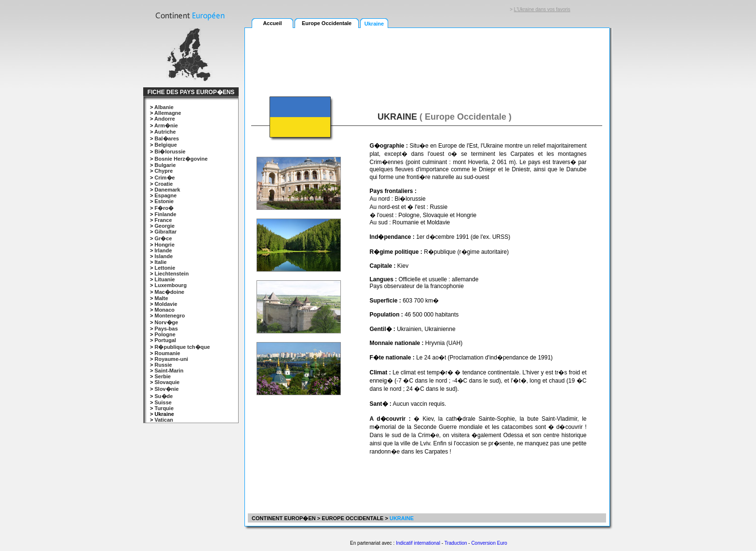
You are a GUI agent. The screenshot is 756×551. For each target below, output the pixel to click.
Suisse (163, 402)
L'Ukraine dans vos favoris (542, 9)
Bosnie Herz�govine (181, 159)
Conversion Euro (489, 543)
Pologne (165, 334)
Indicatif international (418, 543)
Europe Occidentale (327, 23)
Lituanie (164, 279)
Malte (161, 298)
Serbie (162, 376)
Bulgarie (165, 165)
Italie (160, 262)
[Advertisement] (427, 56)
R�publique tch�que (182, 347)
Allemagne (168, 113)
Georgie (164, 226)
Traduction (456, 543)
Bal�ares (167, 138)
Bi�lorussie (170, 152)
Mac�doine (169, 292)
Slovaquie (167, 382)
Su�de (163, 396)
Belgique (165, 145)
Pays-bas (166, 329)
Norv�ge (166, 322)
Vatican (164, 420)
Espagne (165, 195)
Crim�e (164, 178)
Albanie (164, 107)
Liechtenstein (171, 274)
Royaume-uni (171, 359)
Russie (163, 365)
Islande (163, 256)
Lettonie (165, 268)
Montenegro (169, 316)
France (163, 220)
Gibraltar (165, 232)
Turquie (164, 408)
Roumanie (167, 353)
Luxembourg (170, 285)
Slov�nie (166, 389)
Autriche (165, 132)
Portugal (165, 340)
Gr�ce (163, 238)
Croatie (163, 184)
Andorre (165, 119)
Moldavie (166, 304)
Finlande (165, 214)
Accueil (272, 23)
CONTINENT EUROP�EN (283, 518)
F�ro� (164, 208)
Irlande (163, 250)
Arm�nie (166, 125)
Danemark (167, 190)
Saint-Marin (169, 371)
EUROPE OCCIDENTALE (352, 518)
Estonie (164, 201)
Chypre (163, 171)
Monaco (164, 310)
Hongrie (164, 245)
